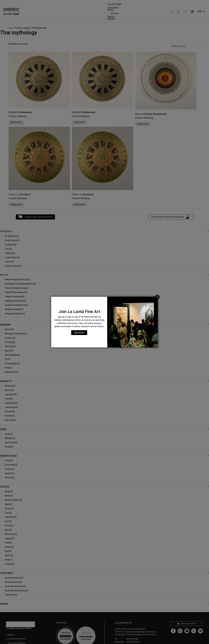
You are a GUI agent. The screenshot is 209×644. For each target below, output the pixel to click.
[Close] (157, 297)
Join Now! (79, 333)
